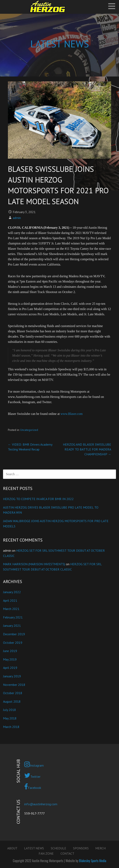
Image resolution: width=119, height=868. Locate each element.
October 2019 (13, 643)
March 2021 (11, 609)
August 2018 (12, 701)
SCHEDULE (58, 848)
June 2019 (10, 651)
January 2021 (12, 626)
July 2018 (10, 710)
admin (17, 218)
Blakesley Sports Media (93, 861)
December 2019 (14, 634)
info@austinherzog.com (41, 804)
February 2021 (13, 617)
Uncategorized (29, 430)
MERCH (100, 848)
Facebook (33, 787)
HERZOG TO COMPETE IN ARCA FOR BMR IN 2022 (38, 499)
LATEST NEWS (34, 848)
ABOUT (12, 848)
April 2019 (10, 668)
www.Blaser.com (72, 414)
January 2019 (12, 676)
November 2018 (14, 685)
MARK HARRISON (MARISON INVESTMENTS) (34, 564)
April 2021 (10, 600)
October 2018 (13, 693)
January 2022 (12, 592)
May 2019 (10, 659)
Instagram (34, 764)
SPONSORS (81, 848)
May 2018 (10, 718)
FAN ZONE (46, 853)
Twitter (32, 776)
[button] (113, 6)
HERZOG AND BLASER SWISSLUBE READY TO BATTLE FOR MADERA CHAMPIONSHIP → (87, 449)
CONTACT (67, 853)
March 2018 (11, 727)
